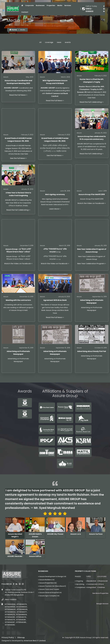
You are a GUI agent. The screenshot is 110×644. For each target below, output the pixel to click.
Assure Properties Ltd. (48, 583)
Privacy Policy (8, 630)
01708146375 (10, 608)
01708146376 (21, 610)
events (68, 42)
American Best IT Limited (35, 634)
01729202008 (10, 597)
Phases (78, 577)
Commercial (92, 584)
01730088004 (21, 608)
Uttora (101, 584)
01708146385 (21, 615)
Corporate (29, 5)
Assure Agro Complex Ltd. (49, 596)
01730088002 (10, 605)
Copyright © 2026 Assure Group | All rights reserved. (86, 630)
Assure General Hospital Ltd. (51, 593)
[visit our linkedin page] (104, 11)
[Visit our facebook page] (104, 6)
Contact (25, 12)
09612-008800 (11, 593)
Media (60, 5)
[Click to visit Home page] (22, 5)
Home (13, 30)
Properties (51, 5)
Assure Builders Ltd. (47, 580)
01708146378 (10, 613)
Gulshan (102, 587)
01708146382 (10, 618)
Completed (81, 587)
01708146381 (21, 613)
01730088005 (22, 602)
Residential (92, 581)
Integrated (91, 587)
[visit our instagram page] (23, 577)
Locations (102, 577)
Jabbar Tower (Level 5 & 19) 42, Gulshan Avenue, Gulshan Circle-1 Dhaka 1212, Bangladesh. (19, 585)
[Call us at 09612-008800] (91, 9)
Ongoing (79, 581)
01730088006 (10, 602)
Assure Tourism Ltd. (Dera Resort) (53, 586)
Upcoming (80, 584)
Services (68, 5)
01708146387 (10, 615)
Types (88, 577)
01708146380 (10, 610)
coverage (49, 42)
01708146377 (22, 605)
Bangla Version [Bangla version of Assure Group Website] (102, 604)
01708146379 (22, 597)
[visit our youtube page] (104, 9)
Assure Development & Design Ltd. (53, 576)
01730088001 (10, 600)
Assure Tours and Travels (49, 589)
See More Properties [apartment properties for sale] (100, 593)
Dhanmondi (103, 581)
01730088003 (22, 600)
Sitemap (21, 630)
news (59, 42)
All (40, 42)
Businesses (40, 5)
